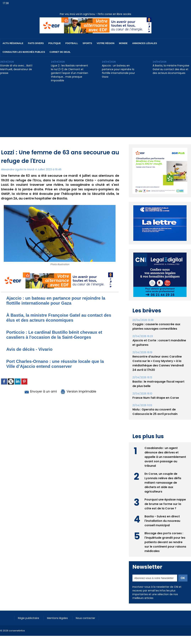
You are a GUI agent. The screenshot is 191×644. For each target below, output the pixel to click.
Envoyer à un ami (40, 391)
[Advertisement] (96, 112)
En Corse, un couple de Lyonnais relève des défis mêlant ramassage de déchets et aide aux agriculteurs (163, 474)
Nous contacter (85, 610)
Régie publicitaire (29, 610)
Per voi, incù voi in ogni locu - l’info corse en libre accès (95, 14)
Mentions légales (58, 610)
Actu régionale (13, 43)
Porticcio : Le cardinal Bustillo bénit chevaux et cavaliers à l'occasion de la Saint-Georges (54, 335)
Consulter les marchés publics (24, 52)
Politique (54, 43)
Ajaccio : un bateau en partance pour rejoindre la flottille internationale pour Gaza (118, 71)
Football (72, 43)
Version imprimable (78, 391)
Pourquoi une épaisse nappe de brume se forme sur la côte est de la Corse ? (165, 496)
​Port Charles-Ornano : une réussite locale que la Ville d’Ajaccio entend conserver (55, 364)
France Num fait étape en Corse (156, 390)
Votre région (106, 43)
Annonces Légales (145, 43)
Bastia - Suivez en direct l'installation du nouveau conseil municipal (162, 513)
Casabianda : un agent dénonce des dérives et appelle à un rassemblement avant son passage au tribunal (165, 449)
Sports (87, 43)
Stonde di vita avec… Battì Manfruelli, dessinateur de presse (16, 69)
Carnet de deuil (60, 52)
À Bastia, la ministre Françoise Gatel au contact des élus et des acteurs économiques (171, 69)
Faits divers (36, 43)
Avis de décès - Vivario (29, 349)
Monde (123, 43)
